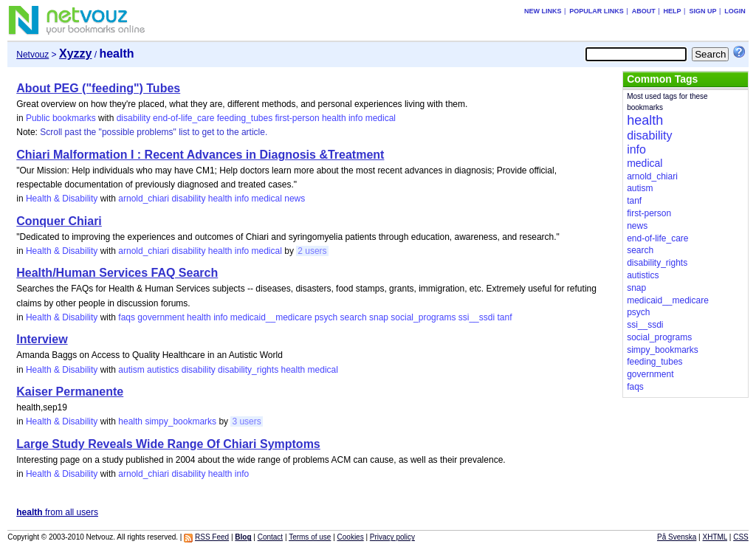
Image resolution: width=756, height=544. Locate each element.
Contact (270, 537)
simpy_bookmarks (181, 421)
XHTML (715, 537)
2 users (312, 251)
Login (735, 11)
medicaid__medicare (271, 317)
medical (381, 118)
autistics (163, 370)
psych (326, 317)
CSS (741, 537)
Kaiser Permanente (70, 392)
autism (131, 370)
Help (673, 11)
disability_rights (248, 370)
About (644, 11)
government (161, 317)
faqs (127, 317)
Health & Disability (62, 199)
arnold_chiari (144, 199)
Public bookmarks (61, 118)
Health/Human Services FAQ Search (117, 273)
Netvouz (32, 55)
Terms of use (310, 537)
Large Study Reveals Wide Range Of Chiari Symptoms (168, 444)
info (355, 118)
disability (134, 118)
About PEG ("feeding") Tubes (98, 88)
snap (379, 317)
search (354, 317)
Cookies (351, 537)
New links (543, 11)
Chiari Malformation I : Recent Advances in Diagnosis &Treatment (200, 155)
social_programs (423, 317)
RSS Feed (212, 537)
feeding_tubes (245, 118)
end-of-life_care (183, 118)
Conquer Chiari (59, 221)
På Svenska (677, 537)
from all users (57, 512)
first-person (298, 118)
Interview (42, 339)
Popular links (597, 11)
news (295, 199)
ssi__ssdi (477, 317)
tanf (504, 317)
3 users (246, 421)
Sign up (702, 11)
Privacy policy (392, 537)
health (334, 118)
